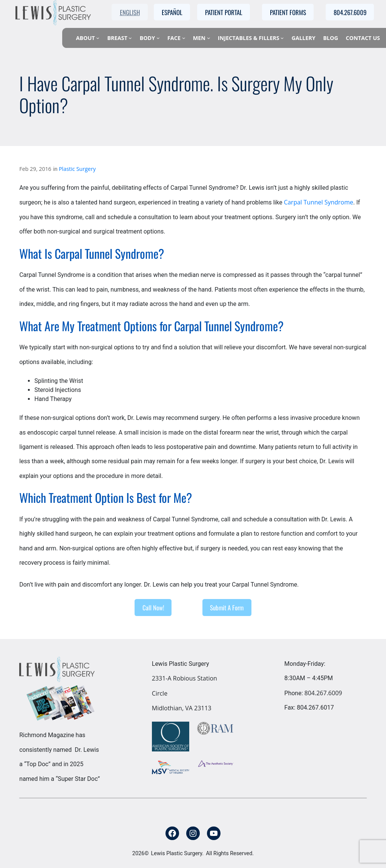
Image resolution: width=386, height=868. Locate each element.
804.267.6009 (323, 693)
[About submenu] (98, 38)
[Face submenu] (184, 38)
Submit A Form (227, 608)
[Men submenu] (209, 38)
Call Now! (153, 608)
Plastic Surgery (77, 169)
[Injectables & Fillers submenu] (282, 38)
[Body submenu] (158, 38)
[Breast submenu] (130, 38)
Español (172, 12)
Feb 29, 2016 (35, 169)
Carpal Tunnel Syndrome (319, 202)
